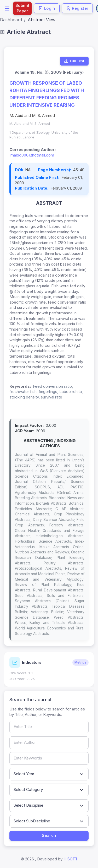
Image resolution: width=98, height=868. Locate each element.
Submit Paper (22, 8)
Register (77, 8)
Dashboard (11, 20)
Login (47, 8)
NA (28, 170)
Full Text (74, 61)
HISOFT (71, 859)
